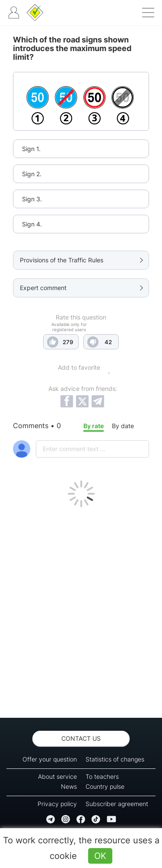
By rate (94, 426)
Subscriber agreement (117, 804)
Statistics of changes (115, 759)
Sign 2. (32, 174)
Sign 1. (31, 149)
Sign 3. (32, 199)
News (69, 786)
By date (123, 426)
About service (57, 776)
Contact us (81, 738)
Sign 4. (32, 224)
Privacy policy (57, 804)
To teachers (102, 776)
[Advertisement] (81, 610)
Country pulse (105, 786)
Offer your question (50, 759)
